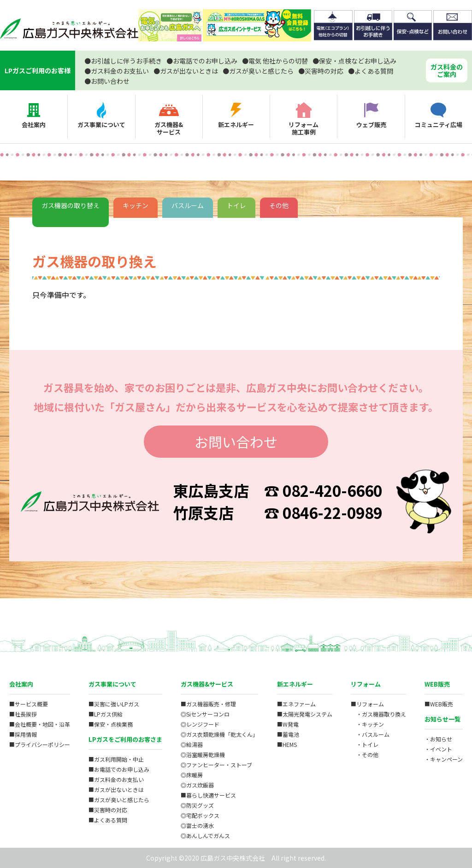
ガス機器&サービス (207, 684)
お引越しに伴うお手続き (123, 61)
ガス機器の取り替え (71, 205)
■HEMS (287, 744)
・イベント (438, 749)
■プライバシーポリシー (40, 744)
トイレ (236, 205)
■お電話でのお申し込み (119, 769)
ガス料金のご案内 (447, 70)
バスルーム (188, 205)
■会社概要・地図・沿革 (40, 724)
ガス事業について (112, 684)
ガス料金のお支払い (117, 71)
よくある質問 (371, 71)
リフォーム (366, 684)
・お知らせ (438, 739)
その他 (279, 205)
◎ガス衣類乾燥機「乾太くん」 (219, 734)
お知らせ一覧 (442, 719)
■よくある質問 (108, 820)
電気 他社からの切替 (275, 61)
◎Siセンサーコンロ (205, 714)
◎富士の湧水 (197, 825)
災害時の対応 (321, 71)
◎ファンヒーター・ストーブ (216, 765)
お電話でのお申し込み (202, 61)
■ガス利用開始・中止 (116, 759)
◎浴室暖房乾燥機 (203, 754)
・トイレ (365, 744)
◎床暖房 (192, 775)
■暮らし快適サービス (208, 795)
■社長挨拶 (23, 714)
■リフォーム (367, 704)
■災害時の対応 (108, 810)
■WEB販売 (439, 704)
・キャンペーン (444, 759)
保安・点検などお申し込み (354, 61)
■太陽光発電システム (305, 714)
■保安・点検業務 (111, 724)
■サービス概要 (29, 704)
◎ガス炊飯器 (197, 785)
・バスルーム (370, 734)
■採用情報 (23, 734)
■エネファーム (296, 704)
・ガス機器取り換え (378, 714)
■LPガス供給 (106, 714)
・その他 (365, 754)
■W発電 (288, 724)
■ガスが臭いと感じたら (119, 800)
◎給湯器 (192, 744)
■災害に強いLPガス (114, 704)
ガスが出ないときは (186, 71)
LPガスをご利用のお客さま (125, 739)
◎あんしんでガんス (205, 836)
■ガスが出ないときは (116, 789)
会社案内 (21, 684)
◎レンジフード (200, 724)
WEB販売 (437, 684)
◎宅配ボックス (200, 815)
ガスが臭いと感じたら (258, 71)
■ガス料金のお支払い (116, 779)
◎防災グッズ (197, 805)
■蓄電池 (288, 734)
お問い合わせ (107, 81)
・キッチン (367, 724)
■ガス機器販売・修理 (208, 704)
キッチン (136, 205)
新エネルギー (295, 684)
